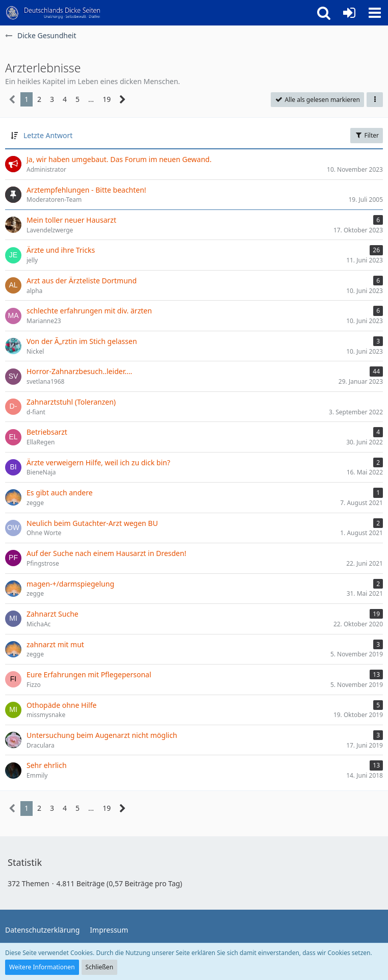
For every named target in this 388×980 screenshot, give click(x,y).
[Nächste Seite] (123, 100)
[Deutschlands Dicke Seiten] (53, 13)
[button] (375, 13)
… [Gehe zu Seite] (91, 99)
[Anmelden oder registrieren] (349, 13)
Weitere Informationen (42, 967)
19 (107, 99)
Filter (367, 135)
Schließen (99, 967)
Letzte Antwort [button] (48, 135)
